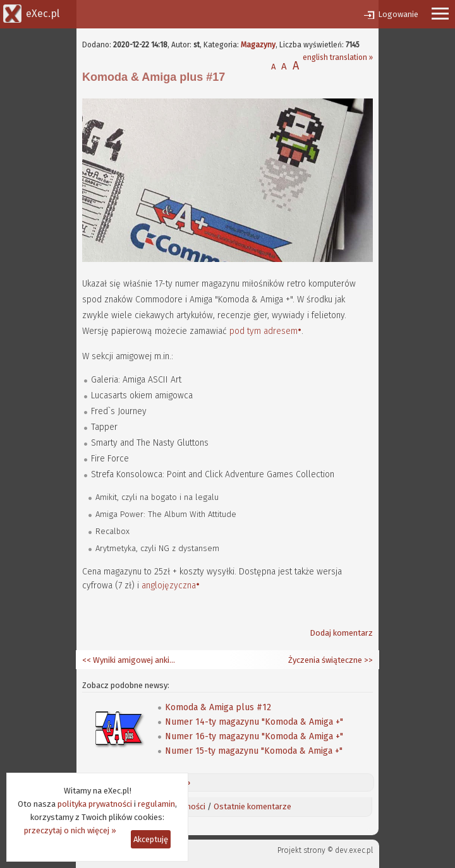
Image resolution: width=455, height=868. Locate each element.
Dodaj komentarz (341, 633)
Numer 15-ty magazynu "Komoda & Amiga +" (254, 751)
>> (367, 660)
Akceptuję (151, 839)
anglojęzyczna (169, 586)
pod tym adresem (264, 331)
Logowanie (398, 14)
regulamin (156, 804)
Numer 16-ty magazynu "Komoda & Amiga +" (254, 736)
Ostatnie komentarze (252, 806)
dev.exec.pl (354, 850)
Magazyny (258, 45)
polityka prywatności (95, 804)
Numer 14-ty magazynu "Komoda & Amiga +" (254, 722)
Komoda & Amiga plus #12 (218, 707)
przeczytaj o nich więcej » (70, 830)
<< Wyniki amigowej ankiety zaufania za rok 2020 (130, 660)
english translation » (338, 57)
